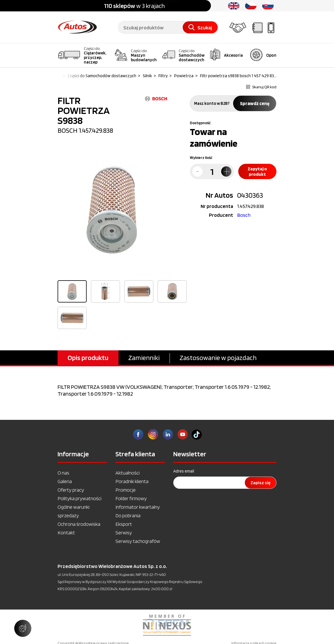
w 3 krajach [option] (134, 6)
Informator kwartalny (138, 507)
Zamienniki (144, 358)
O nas (63, 473)
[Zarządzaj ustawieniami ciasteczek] (23, 628)
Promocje (126, 490)
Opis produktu (88, 358)
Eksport (124, 524)
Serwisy (124, 532)
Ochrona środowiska (79, 524)
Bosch (244, 215)
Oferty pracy (71, 490)
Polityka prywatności (80, 498)
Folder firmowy (131, 498)
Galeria (65, 481)
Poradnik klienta (132, 481)
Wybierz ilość (201, 158)
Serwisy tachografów (138, 541)
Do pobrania (128, 515)
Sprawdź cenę (255, 103)
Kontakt (66, 532)
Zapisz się (260, 483)
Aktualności (128, 473)
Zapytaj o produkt (257, 171)
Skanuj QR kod (261, 87)
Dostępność (200, 123)
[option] (112, 209)
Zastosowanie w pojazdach (218, 358)
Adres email (184, 471)
